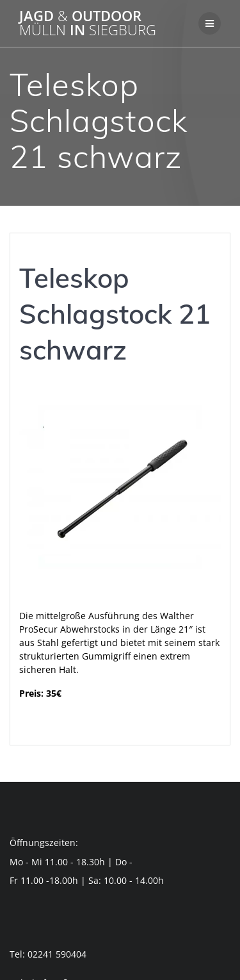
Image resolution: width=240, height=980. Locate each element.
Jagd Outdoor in (88, 23)
